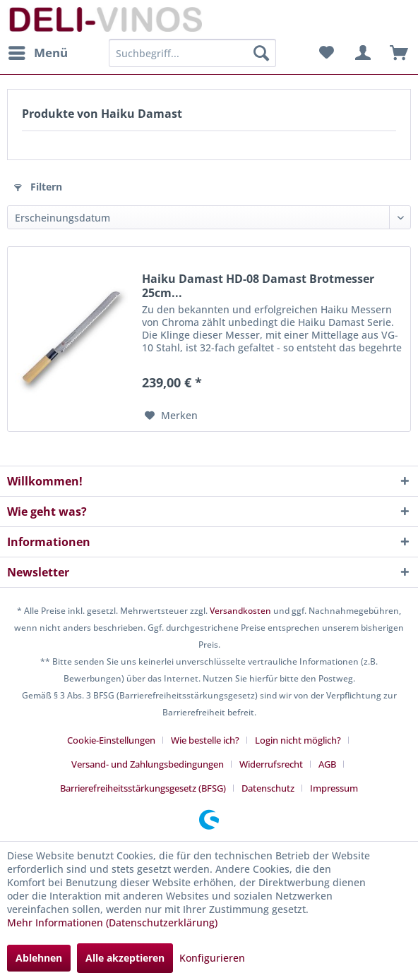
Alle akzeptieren (125, 958)
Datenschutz (268, 788)
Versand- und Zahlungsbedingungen (148, 764)
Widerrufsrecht (271, 764)
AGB (327, 764)
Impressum (334, 788)
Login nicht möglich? (298, 740)
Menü (38, 51)
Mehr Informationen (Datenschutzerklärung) (112, 922)
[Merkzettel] (326, 53)
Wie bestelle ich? (205, 740)
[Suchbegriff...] (192, 53)
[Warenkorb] (395, 53)
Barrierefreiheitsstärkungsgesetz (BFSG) (143, 788)
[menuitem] (37, 53)
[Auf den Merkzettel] (171, 416)
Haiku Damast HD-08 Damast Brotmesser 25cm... (258, 286)
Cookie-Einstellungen (111, 740)
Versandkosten (240, 611)
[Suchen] (261, 53)
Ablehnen (39, 958)
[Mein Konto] (361, 53)
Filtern (38, 187)
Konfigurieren (212, 958)
